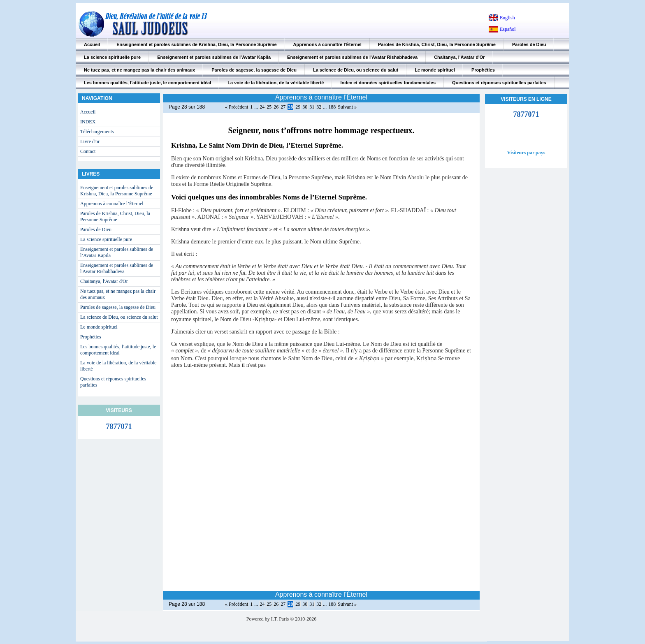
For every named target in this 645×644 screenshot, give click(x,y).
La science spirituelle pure (112, 57)
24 (262, 107)
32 (319, 107)
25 (269, 107)
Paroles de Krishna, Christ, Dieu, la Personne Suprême (437, 44)
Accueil (92, 44)
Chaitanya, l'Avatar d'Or (459, 57)
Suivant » (347, 107)
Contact (88, 151)
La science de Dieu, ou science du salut (356, 70)
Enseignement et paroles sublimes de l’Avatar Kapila (214, 57)
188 (332, 107)
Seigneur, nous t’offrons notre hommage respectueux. (321, 130)
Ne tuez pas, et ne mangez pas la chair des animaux (139, 70)
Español (508, 29)
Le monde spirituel (435, 70)
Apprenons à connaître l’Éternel (327, 44)
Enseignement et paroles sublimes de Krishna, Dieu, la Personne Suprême (196, 44)
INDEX (88, 122)
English (507, 18)
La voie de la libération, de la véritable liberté (276, 83)
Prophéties (483, 70)
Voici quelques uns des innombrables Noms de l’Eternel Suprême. (269, 197)
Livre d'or (90, 141)
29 (298, 107)
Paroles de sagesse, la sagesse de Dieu (254, 70)
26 (276, 107)
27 (283, 107)
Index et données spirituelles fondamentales (388, 83)
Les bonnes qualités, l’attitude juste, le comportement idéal (147, 83)
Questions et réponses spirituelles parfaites (499, 83)
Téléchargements (97, 132)
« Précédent (237, 107)
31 (312, 107)
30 (305, 107)
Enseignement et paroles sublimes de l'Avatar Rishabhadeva (352, 57)
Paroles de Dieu (529, 44)
